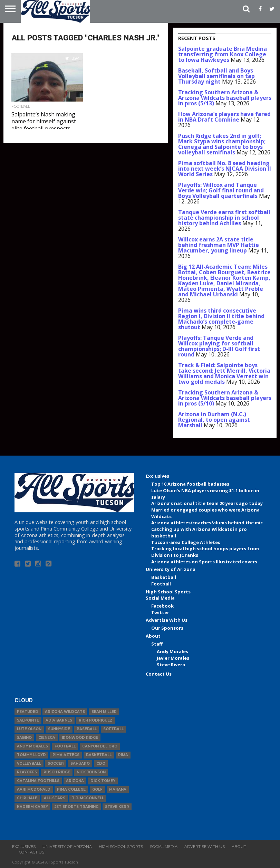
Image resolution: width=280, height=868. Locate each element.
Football (161, 584)
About (153, 636)
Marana (118, 789)
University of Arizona (171, 569)
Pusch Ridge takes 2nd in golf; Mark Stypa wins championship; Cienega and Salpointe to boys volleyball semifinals (222, 144)
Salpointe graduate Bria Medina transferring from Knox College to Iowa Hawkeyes (223, 54)
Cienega (47, 738)
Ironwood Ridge (80, 738)
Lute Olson (29, 729)
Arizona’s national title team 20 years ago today (207, 503)
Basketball (164, 577)
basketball (99, 755)
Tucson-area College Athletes (186, 542)
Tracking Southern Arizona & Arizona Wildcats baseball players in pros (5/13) (225, 98)
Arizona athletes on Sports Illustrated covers (204, 562)
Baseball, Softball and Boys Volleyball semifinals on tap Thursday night (216, 76)
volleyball (29, 764)
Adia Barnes (59, 720)
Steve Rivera (171, 665)
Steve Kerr (117, 807)
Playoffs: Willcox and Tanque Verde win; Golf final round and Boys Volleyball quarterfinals (221, 190)
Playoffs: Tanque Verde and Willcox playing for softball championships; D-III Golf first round (219, 346)
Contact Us (159, 674)
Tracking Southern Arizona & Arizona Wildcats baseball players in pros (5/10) (225, 398)
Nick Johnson (91, 772)
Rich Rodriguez (96, 720)
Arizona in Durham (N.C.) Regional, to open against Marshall (214, 420)
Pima (123, 755)
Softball (113, 729)
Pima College (71, 789)
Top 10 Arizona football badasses (190, 484)
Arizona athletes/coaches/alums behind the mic (207, 523)
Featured (28, 712)
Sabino (24, 738)
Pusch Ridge (57, 772)
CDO (101, 764)
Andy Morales (172, 651)
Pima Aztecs (66, 755)
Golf (97, 789)
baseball (87, 729)
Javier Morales (173, 658)
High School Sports (168, 592)
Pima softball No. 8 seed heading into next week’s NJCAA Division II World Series (225, 169)
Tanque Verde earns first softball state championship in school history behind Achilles (224, 218)
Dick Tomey (103, 781)
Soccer (56, 764)
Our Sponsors (167, 628)
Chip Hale (27, 798)
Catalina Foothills (38, 781)
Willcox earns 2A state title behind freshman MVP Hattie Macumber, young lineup (219, 245)
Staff (157, 644)
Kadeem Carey (32, 807)
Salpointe (28, 720)
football (65, 746)
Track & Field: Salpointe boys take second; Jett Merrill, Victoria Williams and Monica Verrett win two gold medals (224, 373)
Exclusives (157, 476)
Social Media (160, 598)
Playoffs (27, 772)
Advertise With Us (167, 620)
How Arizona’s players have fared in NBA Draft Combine (224, 117)
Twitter (160, 612)
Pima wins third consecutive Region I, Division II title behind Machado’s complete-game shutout (221, 319)
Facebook (162, 606)
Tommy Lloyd (31, 755)
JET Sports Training (76, 807)
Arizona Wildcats (65, 712)
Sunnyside (59, 729)
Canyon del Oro (100, 746)
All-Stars (55, 798)
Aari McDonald (34, 789)
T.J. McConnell (88, 798)
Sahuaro (80, 764)
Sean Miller (104, 712)
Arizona (75, 781)
